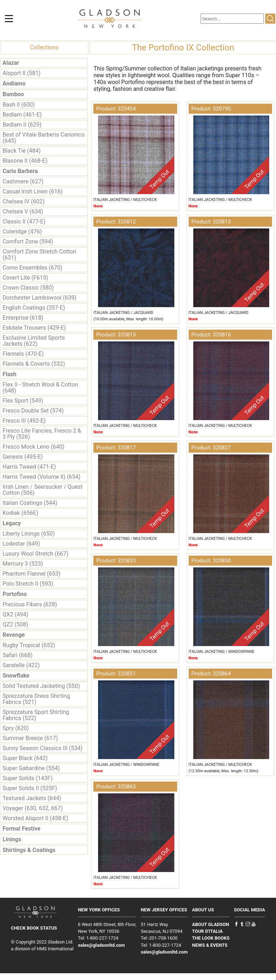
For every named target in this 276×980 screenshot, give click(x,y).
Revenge (14, 635)
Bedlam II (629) (22, 125)
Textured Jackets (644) (32, 798)
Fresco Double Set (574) (33, 411)
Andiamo (14, 83)
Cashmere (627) (23, 181)
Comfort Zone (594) (28, 242)
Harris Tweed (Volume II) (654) (42, 477)
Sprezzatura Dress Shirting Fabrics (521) (36, 699)
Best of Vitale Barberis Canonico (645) (43, 138)
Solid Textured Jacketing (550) (41, 686)
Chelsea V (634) (23, 211)
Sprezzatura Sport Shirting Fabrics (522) (36, 715)
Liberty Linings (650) (29, 534)
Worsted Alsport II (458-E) (35, 818)
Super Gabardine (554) (31, 768)
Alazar (11, 63)
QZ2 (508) (15, 624)
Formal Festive (21, 829)
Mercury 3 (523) (23, 564)
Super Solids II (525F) (30, 788)
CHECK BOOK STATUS (34, 928)
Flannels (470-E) (23, 354)
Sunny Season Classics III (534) (42, 748)
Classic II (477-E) (24, 221)
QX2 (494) (15, 614)
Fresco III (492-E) (24, 421)
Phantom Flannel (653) (32, 574)
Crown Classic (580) (28, 288)
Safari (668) (18, 655)
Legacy (12, 523)
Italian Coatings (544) (30, 503)
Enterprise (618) (23, 318)
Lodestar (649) (21, 544)
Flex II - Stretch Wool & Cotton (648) (40, 388)
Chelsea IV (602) (24, 201)
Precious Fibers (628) (30, 604)
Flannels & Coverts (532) (34, 364)
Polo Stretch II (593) (28, 584)
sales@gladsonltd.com (101, 945)
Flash (9, 374)
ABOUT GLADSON (211, 924)
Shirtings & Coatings (29, 850)
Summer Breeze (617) (30, 738)
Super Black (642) (25, 758)
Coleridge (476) (22, 232)
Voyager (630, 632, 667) (33, 808)
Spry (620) (16, 728)
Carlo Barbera (20, 171)
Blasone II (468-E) (25, 161)
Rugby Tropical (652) (29, 645)
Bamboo (13, 94)
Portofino (15, 594)
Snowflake (16, 676)
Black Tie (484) (22, 151)
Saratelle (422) (21, 665)
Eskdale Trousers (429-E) (34, 328)
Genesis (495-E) (23, 457)
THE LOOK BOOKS (211, 938)
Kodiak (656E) (20, 513)
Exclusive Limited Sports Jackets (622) (34, 341)
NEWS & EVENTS (210, 945)
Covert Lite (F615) (25, 278)
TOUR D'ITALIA (208, 931)
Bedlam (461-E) (22, 115)
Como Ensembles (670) (32, 268)
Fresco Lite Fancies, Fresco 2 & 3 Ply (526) (42, 434)
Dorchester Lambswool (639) (40, 298)
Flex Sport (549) (23, 401)
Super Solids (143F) (28, 778)
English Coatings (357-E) (34, 308)
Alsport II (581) (21, 73)
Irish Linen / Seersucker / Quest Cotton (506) (42, 490)
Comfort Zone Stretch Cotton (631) (39, 255)
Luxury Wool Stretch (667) (35, 554)
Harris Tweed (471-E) (29, 467)
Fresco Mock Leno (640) (33, 447)
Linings (12, 839)
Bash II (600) (19, 105)
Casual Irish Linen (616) (33, 191)
